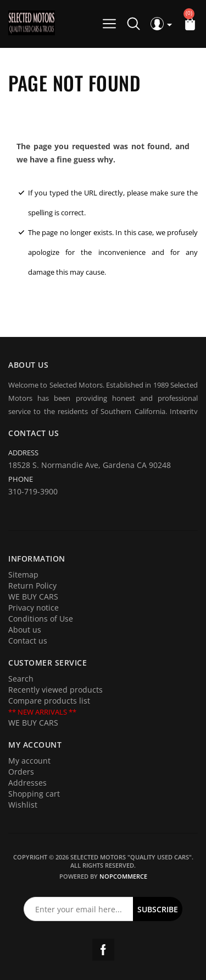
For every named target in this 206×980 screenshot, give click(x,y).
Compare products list (49, 701)
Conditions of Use (41, 619)
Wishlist (23, 805)
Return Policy (32, 586)
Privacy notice (34, 608)
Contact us (28, 641)
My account (29, 761)
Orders (21, 772)
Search (21, 679)
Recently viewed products (55, 690)
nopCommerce (123, 876)
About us (25, 630)
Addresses (27, 783)
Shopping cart (34, 794)
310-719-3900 (33, 491)
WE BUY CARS (33, 597)
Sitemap (23, 575)
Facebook (103, 950)
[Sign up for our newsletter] (79, 909)
